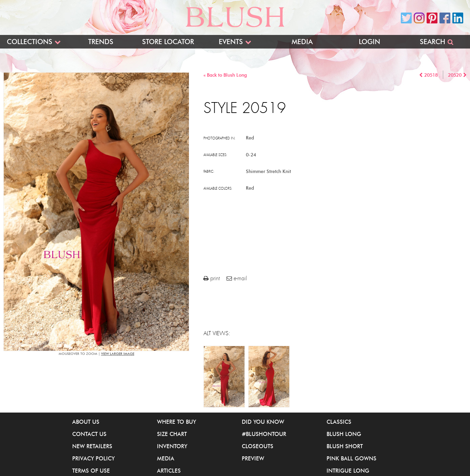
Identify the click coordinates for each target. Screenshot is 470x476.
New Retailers (92, 446)
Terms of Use (91, 471)
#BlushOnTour (264, 434)
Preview (253, 458)
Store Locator (168, 42)
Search (433, 42)
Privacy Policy (93, 458)
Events (231, 42)
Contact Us (89, 434)
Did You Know (263, 422)
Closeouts (258, 446)
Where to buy (177, 422)
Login (369, 42)
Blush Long (344, 434)
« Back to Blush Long (225, 75)
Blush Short (345, 446)
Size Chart (172, 434)
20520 (455, 75)
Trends (101, 42)
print (212, 278)
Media (302, 42)
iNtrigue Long (348, 471)
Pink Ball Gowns (351, 458)
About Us (86, 422)
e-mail (237, 278)
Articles (169, 471)
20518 (431, 75)
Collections (30, 42)
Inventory (172, 446)
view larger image (118, 354)
